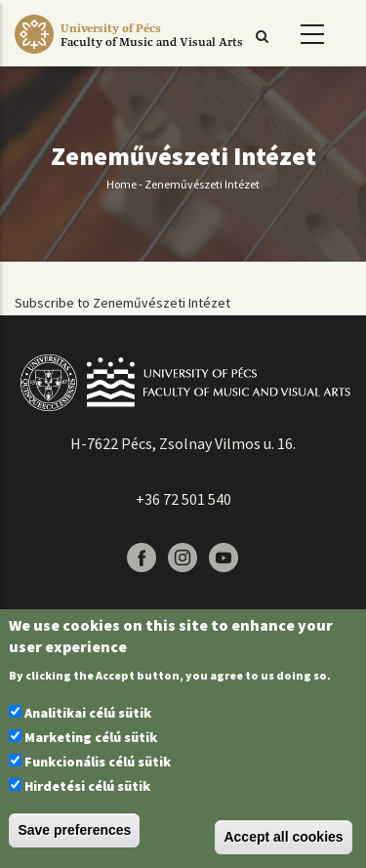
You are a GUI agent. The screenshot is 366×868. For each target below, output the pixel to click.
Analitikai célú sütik (88, 713)
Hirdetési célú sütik (87, 786)
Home (122, 184)
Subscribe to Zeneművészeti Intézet (122, 303)
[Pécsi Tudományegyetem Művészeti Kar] (152, 54)
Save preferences (74, 830)
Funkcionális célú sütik (98, 762)
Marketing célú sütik (91, 737)
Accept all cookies (283, 837)
